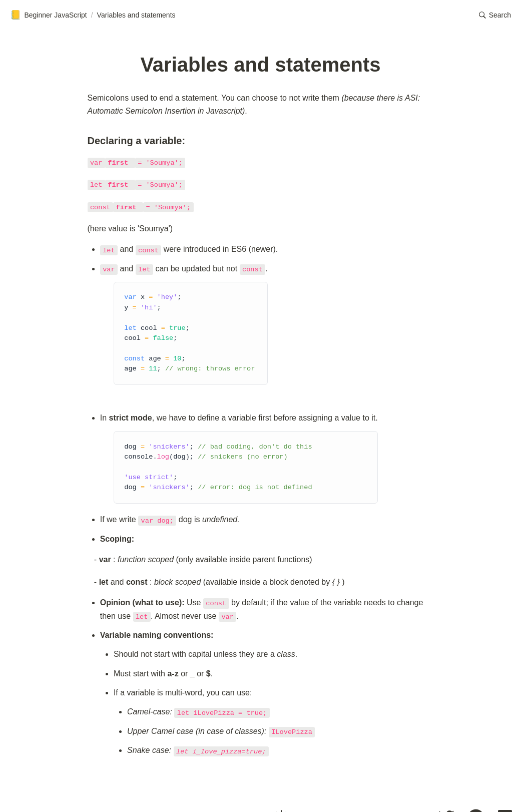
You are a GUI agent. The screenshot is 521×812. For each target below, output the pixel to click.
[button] (495, 15)
